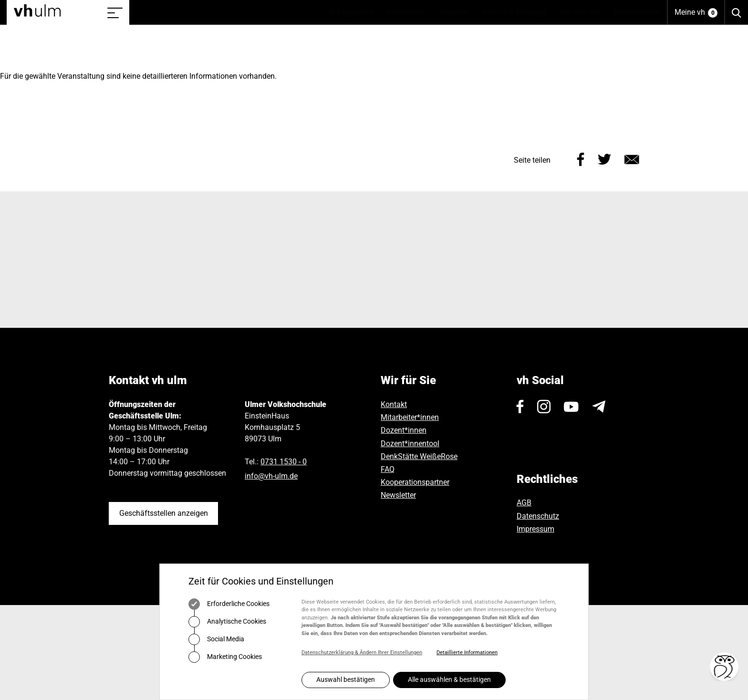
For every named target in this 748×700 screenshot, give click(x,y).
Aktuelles (457, 12)
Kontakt (394, 404)
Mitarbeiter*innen (410, 417)
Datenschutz (538, 516)
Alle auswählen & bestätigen (449, 679)
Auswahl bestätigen (346, 679)
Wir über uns (583, 12)
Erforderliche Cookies (229, 604)
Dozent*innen (404, 430)
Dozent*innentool (410, 444)
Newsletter (398, 495)
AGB (524, 503)
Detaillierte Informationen (467, 653)
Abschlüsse (409, 12)
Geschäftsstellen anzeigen (164, 513)
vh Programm (353, 12)
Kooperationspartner (415, 482)
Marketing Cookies (225, 657)
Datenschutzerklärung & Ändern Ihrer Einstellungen (362, 653)
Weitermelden (637, 12)
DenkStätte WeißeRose (419, 456)
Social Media (216, 639)
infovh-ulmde (271, 476)
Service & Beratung (517, 12)
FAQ (388, 469)
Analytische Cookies (227, 622)
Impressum (535, 529)
